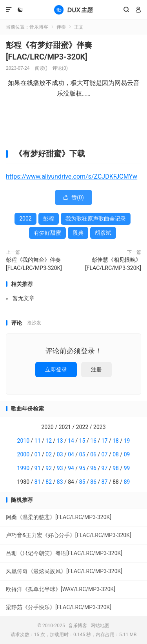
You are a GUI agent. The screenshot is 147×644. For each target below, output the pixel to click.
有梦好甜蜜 (47, 233)
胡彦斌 (103, 233)
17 (105, 441)
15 (82, 441)
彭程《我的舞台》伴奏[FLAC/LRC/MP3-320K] (34, 264)
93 (60, 468)
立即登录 (56, 369)
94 (71, 468)
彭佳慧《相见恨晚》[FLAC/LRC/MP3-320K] (113, 264)
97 (105, 468)
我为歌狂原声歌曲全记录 (96, 219)
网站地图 (100, 626)
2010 (23, 441)
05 (82, 454)
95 (82, 468)
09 (127, 454)
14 (71, 441)
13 (60, 441)
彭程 (49, 219)
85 (82, 482)
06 (93, 454)
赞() (73, 197)
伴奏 (61, 27)
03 (60, 454)
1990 (23, 468)
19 (127, 441)
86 (93, 482)
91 (38, 468)
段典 (78, 233)
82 (49, 482)
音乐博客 (73, 10)
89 (127, 482)
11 (38, 441)
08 (116, 454)
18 (116, 441)
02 (49, 454)
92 (49, 468)
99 (127, 468)
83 (60, 482)
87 (105, 482)
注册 (96, 369)
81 (38, 482)
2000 (23, 454)
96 (93, 468)
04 (71, 454)
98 (116, 468)
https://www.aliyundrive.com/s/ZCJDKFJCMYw (72, 176)
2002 (25, 219)
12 (49, 441)
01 (38, 454)
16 (93, 441)
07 (105, 454)
